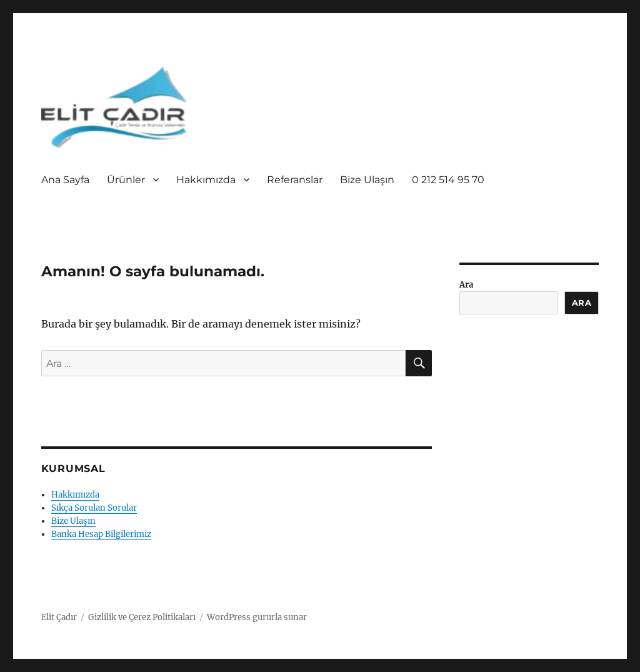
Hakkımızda (206, 180)
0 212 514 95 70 (448, 180)
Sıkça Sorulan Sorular (94, 508)
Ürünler (126, 180)
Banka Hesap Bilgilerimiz (101, 534)
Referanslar (295, 180)
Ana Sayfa (65, 180)
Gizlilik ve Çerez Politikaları (142, 617)
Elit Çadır (59, 617)
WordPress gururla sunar (257, 617)
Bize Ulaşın (367, 180)
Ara (466, 285)
